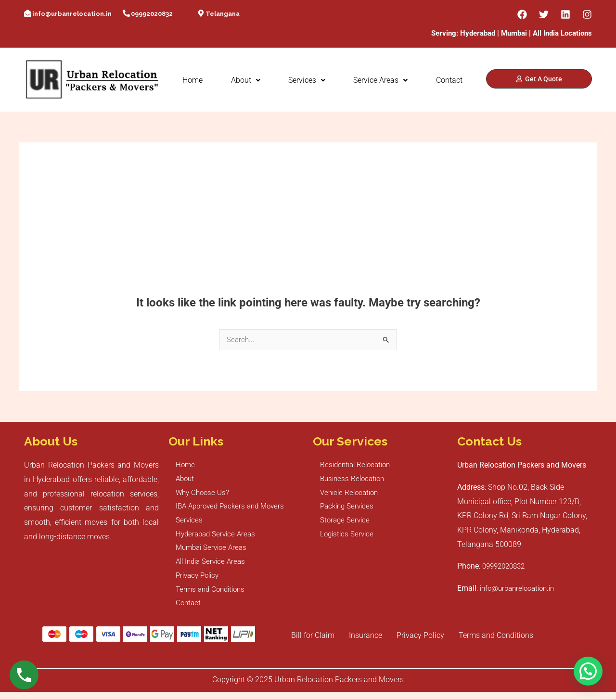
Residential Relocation (358, 465)
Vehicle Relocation (351, 494)
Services (307, 80)
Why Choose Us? (204, 494)
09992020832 (152, 14)
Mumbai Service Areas (213, 552)
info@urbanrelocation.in (72, 14)
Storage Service (346, 523)
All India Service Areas (213, 566)
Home (192, 80)
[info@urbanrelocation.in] (28, 14)
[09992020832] (126, 14)
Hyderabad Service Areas (218, 538)
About (246, 80)
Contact (449, 80)
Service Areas (380, 80)
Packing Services (349, 509)
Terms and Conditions (213, 595)
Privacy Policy (199, 581)
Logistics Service (348, 538)
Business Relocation (354, 480)
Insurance (366, 642)
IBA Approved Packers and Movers (234, 509)
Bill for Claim (313, 642)
